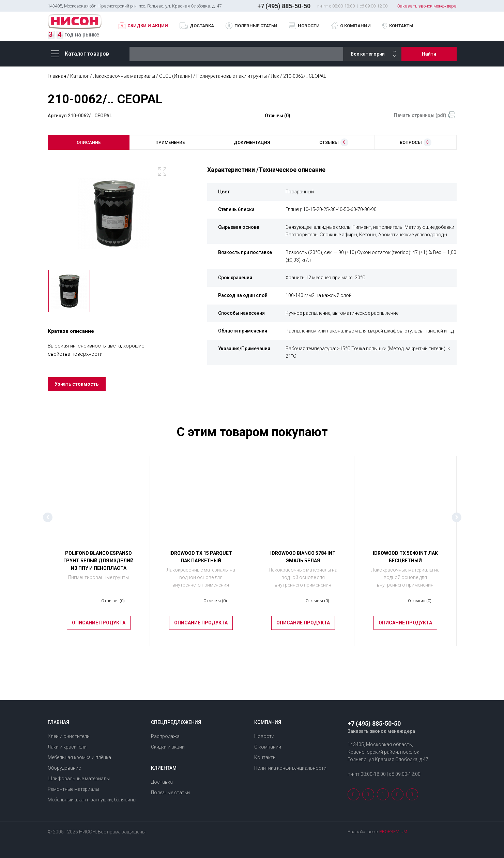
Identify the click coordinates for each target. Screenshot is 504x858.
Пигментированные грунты (98, 581)
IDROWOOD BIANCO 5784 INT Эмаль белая (303, 561)
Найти (429, 54)
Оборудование (64, 768)
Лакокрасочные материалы (124, 76)
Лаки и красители (67, 747)
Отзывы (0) (278, 116)
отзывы (334, 143)
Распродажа (165, 736)
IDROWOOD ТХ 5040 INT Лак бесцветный (405, 561)
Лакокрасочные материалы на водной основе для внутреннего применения (201, 581)
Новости (309, 26)
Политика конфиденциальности (290, 768)
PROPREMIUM (393, 832)
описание (89, 142)
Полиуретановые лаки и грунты (232, 76)
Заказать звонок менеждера (427, 6)
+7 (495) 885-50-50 (284, 6)
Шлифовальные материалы (79, 779)
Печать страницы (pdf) (420, 115)
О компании (355, 26)
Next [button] (457, 521)
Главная (57, 76)
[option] (114, 215)
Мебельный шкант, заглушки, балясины (92, 800)
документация (252, 142)
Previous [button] (48, 521)
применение (170, 142)
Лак (275, 76)
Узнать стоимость (77, 388)
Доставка (202, 26)
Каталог (80, 76)
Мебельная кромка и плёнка (79, 757)
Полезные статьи (256, 26)
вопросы (416, 143)
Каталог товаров (80, 54)
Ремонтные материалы (73, 789)
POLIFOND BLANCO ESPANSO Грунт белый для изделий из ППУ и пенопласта (98, 564)
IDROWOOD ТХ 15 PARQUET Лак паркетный (201, 561)
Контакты (401, 26)
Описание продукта (99, 627)
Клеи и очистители (69, 736)
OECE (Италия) (176, 76)
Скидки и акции (148, 26)
